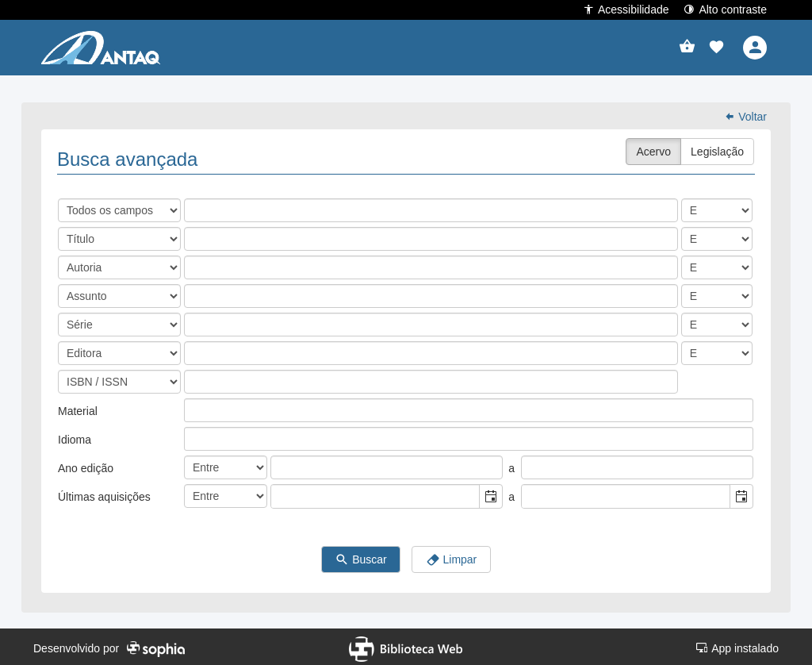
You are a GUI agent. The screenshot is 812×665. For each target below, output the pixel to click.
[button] (716, 48)
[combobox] (375, 494)
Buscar (360, 557)
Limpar (452, 557)
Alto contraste (725, 9)
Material (78, 408)
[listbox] (197, 407)
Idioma (75, 436)
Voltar (745, 113)
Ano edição (86, 465)
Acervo (653, 148)
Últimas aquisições (104, 494)
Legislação (717, 148)
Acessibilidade (626, 9)
